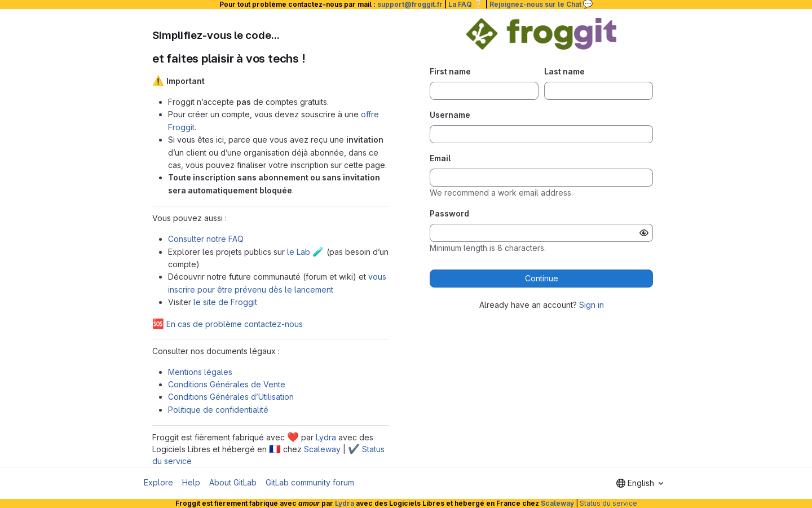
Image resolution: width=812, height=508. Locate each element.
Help (191, 482)
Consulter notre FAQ (206, 239)
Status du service (608, 503)
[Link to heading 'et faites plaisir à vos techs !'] (312, 58)
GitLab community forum (310, 482)
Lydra (326, 437)
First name (450, 71)
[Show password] (644, 233)
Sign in (592, 305)
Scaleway (322, 449)
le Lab (306, 252)
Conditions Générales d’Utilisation (231, 397)
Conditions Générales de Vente (227, 384)
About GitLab (233, 482)
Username (450, 115)
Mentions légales (200, 372)
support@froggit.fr (410, 4)
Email (440, 158)
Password (449, 213)
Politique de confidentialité (218, 410)
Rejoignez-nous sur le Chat (541, 4)
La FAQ (466, 4)
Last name (564, 71)
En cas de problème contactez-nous (228, 324)
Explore (158, 482)
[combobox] (640, 483)
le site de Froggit (225, 302)
